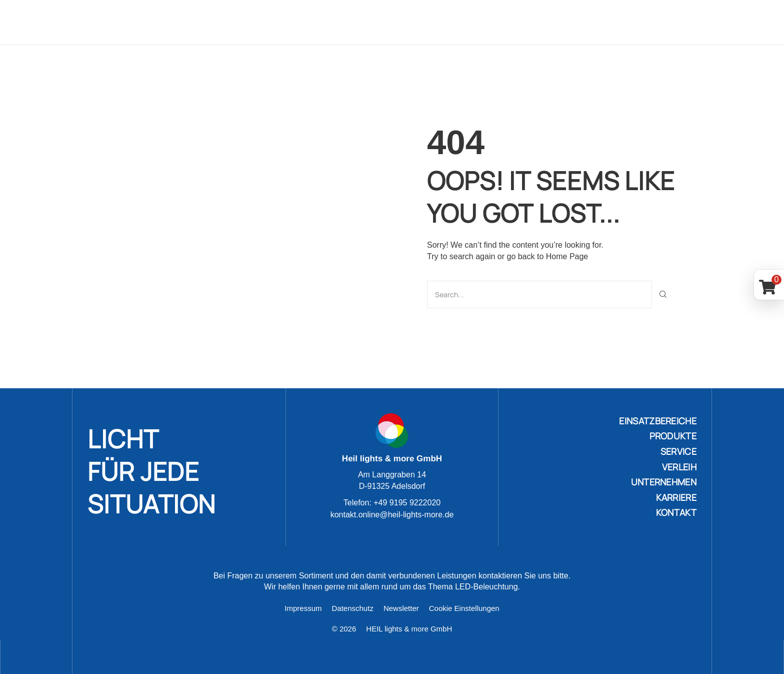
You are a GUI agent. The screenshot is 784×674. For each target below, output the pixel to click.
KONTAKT (676, 512)
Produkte (389, 22)
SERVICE (678, 451)
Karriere (615, 22)
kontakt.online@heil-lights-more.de (392, 514)
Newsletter (401, 608)
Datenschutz (353, 608)
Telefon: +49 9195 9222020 (392, 503)
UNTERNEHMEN (664, 481)
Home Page (567, 256)
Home (252, 22)
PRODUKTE (673, 435)
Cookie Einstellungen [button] (464, 608)
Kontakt (667, 22)
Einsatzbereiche (315, 22)
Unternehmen (550, 22)
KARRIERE (676, 497)
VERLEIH (679, 466)
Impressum (303, 608)
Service (441, 22)
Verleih (489, 22)
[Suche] (663, 294)
